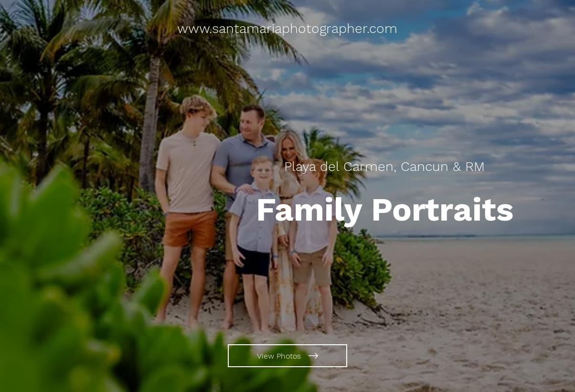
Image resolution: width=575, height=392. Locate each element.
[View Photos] (287, 356)
